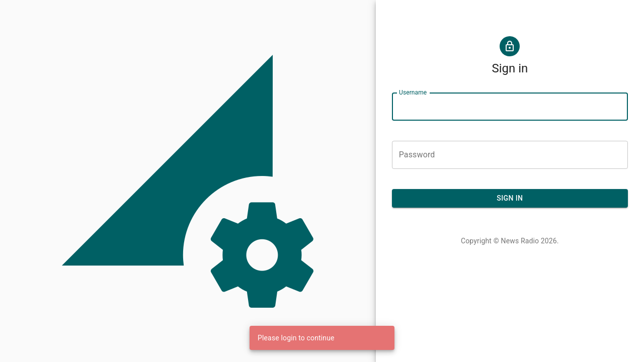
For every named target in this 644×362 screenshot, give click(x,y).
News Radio (520, 241)
